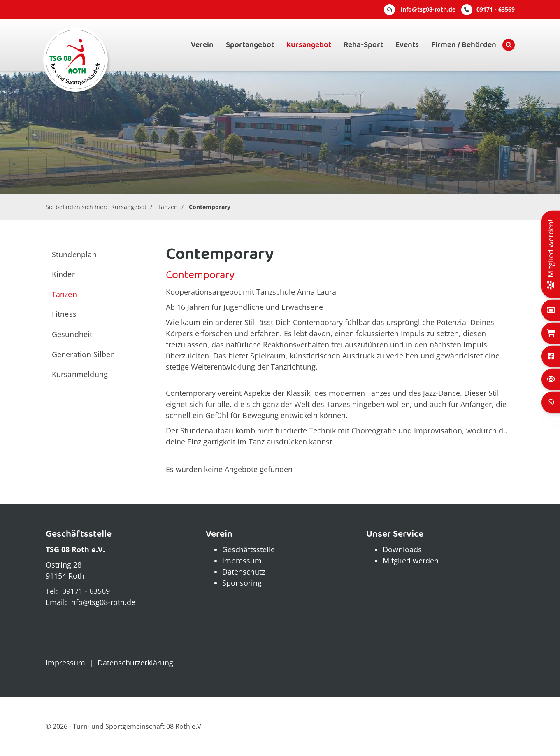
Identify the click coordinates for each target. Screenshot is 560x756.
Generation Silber (83, 354)
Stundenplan (74, 254)
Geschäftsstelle (249, 549)
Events (407, 45)
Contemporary (210, 207)
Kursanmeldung (80, 374)
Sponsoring (242, 583)
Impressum (242, 561)
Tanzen (168, 207)
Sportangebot (250, 45)
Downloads (402, 549)
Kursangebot (309, 45)
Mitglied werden (411, 561)
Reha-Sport (363, 45)
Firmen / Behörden (464, 45)
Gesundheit (72, 334)
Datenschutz (244, 572)
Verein (202, 45)
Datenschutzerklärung (135, 663)
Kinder (63, 274)
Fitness (64, 314)
